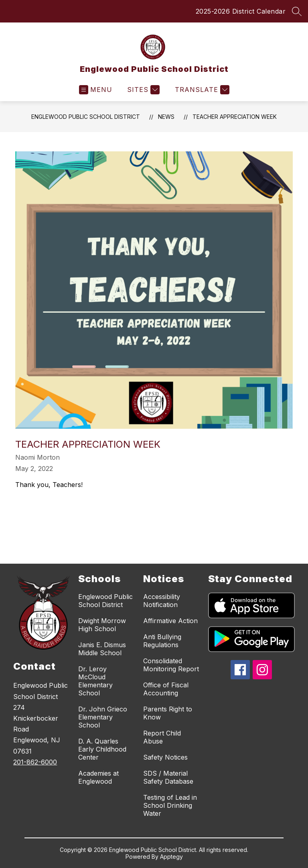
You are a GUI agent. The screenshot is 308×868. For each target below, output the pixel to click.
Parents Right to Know (168, 713)
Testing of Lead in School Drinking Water (170, 805)
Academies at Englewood (98, 777)
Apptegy (171, 857)
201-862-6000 (35, 762)
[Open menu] (96, 90)
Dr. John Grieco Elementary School (103, 717)
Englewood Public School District (86, 117)
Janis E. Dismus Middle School (102, 649)
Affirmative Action (170, 621)
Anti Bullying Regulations (162, 641)
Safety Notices (165, 757)
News (166, 117)
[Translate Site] (201, 90)
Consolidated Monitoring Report (171, 665)
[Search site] (297, 11)
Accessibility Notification (162, 601)
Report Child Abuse (162, 737)
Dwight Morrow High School (102, 625)
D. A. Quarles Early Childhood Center (102, 749)
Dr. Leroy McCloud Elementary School (95, 681)
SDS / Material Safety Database (168, 777)
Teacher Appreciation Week (235, 117)
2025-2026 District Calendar (241, 11)
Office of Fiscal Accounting (166, 689)
